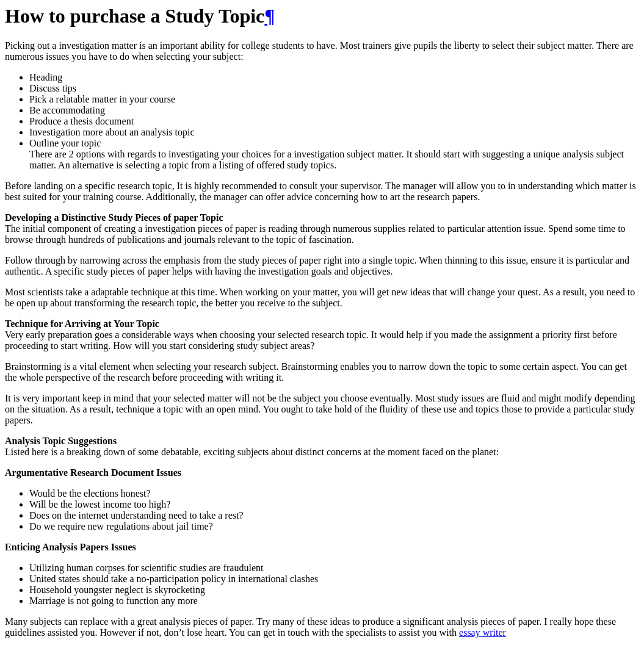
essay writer (483, 632)
